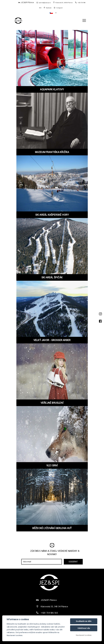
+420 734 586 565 (49, 613)
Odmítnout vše (84, 628)
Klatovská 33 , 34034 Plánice (63, 3)
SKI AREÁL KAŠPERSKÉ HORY (52, 215)
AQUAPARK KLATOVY (52, 89)
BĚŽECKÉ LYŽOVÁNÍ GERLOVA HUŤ (52, 528)
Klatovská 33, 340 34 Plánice (54, 607)
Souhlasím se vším (84, 621)
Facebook (48, 8)
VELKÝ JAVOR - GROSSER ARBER (52, 340)
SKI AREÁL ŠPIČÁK (52, 277)
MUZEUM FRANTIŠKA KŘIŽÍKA (52, 152)
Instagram (58, 8)
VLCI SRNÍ (52, 465)
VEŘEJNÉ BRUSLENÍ (52, 403)
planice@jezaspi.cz (44, 3)
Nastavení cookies (84, 635)
